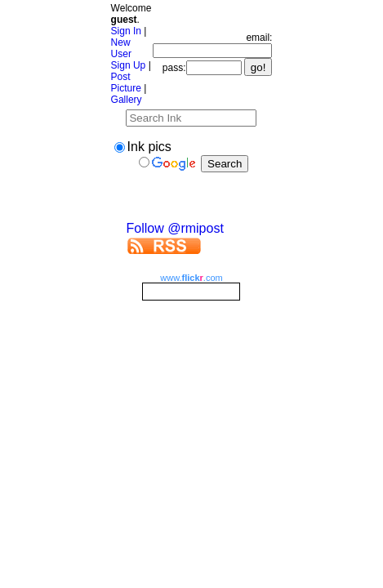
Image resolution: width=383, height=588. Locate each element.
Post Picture (126, 82)
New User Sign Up (129, 54)
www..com (191, 278)
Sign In (126, 31)
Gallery (127, 100)
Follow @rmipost (174, 228)
